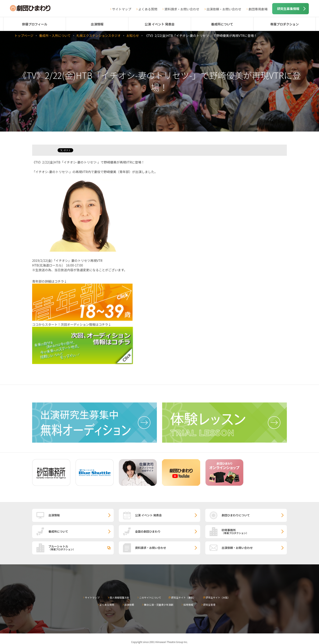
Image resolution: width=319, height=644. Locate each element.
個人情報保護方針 (119, 597)
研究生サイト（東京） (183, 597)
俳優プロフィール (35, 24)
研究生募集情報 (288, 9)
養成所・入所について (55, 35)
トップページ (24, 35)
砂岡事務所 (254, 531)
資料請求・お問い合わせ (182, 9)
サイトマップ (122, 9)
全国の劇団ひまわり (148, 531)
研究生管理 (209, 605)
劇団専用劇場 (258, 9)
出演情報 (97, 24)
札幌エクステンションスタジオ (98, 35)
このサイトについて (150, 597)
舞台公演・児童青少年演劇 (159, 605)
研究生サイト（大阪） (218, 597)
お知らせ (133, 35)
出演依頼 (129, 605)
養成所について (222, 24)
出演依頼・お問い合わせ (224, 9)
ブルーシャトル (81, 547)
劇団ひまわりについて (236, 515)
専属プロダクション (284, 24)
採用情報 (188, 605)
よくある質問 (148, 9)
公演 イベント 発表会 (160, 24)
